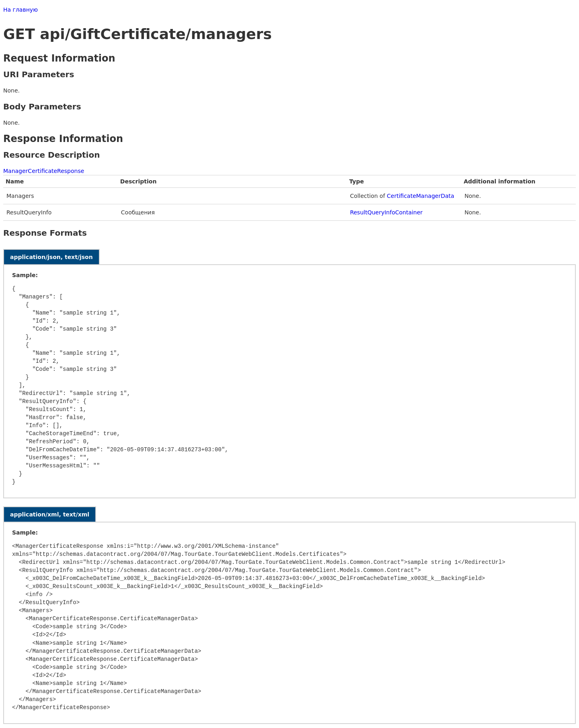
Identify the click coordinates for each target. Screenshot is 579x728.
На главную (21, 10)
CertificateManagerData (421, 196)
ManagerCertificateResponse (44, 171)
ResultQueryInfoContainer (386, 212)
